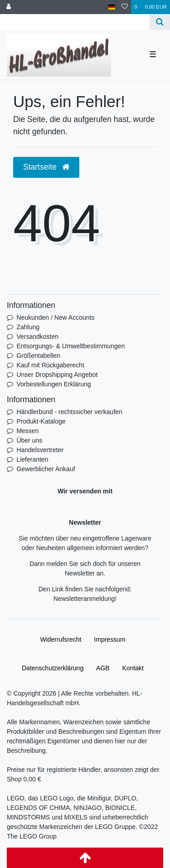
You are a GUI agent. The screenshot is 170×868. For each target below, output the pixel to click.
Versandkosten (37, 336)
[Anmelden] (9, 7)
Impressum (109, 639)
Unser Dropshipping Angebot (57, 375)
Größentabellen (38, 356)
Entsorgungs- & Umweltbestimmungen (70, 346)
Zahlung (28, 327)
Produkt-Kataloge (41, 421)
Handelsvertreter (40, 450)
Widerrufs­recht (61, 639)
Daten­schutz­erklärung (53, 668)
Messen (27, 431)
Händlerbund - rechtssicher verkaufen (69, 412)
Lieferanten (32, 459)
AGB (103, 668)
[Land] (112, 7)
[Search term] (75, 22)
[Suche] (160, 22)
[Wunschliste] (125, 7)
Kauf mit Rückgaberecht (50, 365)
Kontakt (133, 668)
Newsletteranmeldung (84, 599)
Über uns (29, 440)
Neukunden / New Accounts (55, 317)
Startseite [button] (46, 167)
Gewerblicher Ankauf (46, 469)
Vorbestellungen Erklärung (53, 384)
